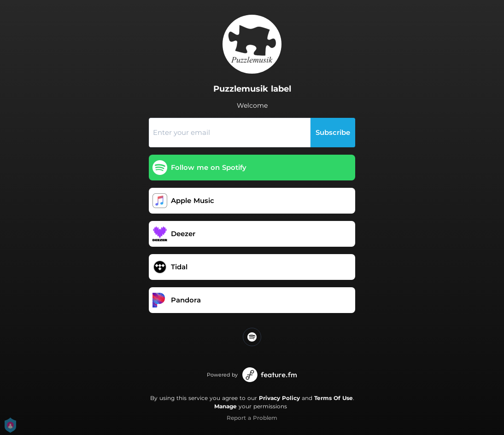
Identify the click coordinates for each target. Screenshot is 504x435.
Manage (226, 406)
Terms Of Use (334, 398)
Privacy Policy (279, 398)
